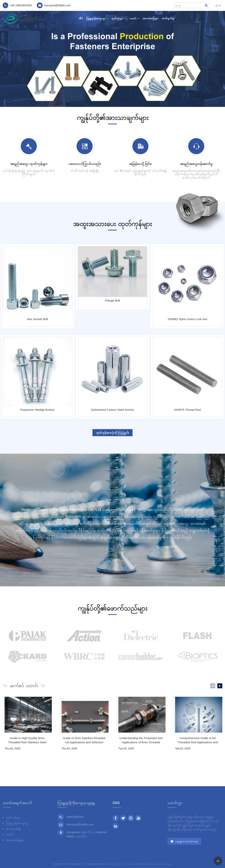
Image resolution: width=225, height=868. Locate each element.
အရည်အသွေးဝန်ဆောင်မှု (196, 164)
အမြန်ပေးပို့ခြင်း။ (140, 164)
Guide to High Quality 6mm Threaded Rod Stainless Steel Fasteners (27, 741)
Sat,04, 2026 (183, 748)
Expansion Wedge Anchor (37, 410)
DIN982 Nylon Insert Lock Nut (187, 319)
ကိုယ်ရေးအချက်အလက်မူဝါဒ (161, 864)
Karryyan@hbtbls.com (80, 825)
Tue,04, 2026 (126, 748)
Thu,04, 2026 (13, 748)
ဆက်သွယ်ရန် (168, 18)
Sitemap (143, 864)
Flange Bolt (112, 300)
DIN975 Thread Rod (187, 410)
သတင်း (134, 18)
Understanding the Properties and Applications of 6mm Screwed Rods (141, 741)
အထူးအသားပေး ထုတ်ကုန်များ (112, 224)
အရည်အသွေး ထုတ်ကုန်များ (29, 164)
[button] (213, 686)
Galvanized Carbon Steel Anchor (112, 410)
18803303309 (23, 5)
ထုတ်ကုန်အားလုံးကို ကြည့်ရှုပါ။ (112, 433)
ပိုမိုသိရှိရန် (112, 555)
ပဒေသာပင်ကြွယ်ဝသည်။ (85, 164)
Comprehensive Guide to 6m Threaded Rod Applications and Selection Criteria (198, 741)
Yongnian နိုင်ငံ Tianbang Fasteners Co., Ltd (93, 864)
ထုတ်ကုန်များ (119, 18)
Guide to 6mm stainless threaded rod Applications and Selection (84, 740)
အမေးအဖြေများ (151, 18)
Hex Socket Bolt (37, 319)
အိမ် (81, 18)
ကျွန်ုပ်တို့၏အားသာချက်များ (113, 118)
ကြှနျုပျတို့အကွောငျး (97, 18)
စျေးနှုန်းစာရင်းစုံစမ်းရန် (187, 841)
